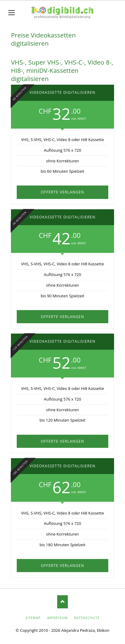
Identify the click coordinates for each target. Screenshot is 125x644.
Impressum (57, 618)
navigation (12, 13)
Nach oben (62, 602)
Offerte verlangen (62, 192)
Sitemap (33, 618)
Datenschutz (87, 618)
